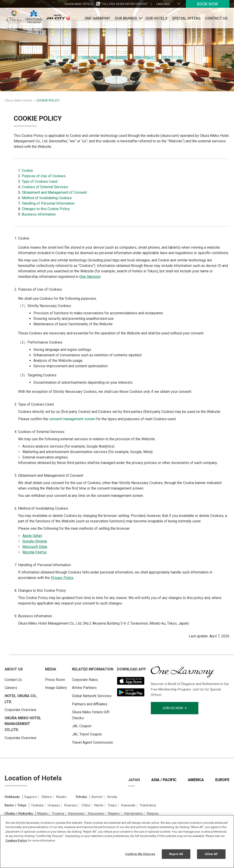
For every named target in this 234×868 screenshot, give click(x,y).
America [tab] (196, 780)
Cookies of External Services (45, 187)
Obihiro (47, 797)
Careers (11, 688)
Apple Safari (32, 536)
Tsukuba (37, 805)
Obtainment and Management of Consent (54, 192)
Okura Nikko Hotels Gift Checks (91, 715)
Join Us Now (175, 708)
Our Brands (126, 18)
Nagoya (153, 813)
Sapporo (31, 797)
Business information (39, 214)
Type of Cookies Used (40, 181)
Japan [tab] (134, 780)
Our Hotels (157, 18)
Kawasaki (128, 805)
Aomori (97, 797)
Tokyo (112, 805)
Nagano (114, 813)
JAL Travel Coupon (87, 734)
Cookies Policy (16, 841)
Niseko (61, 797)
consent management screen (72, 419)
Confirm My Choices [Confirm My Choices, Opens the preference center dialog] (140, 854)
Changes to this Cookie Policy (46, 209)
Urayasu (54, 805)
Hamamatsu (133, 813)
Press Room (55, 680)
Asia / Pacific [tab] (164, 780)
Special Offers (186, 18)
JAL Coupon (82, 726)
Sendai (112, 797)
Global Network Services (92, 696)
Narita (99, 805)
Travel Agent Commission (92, 742)
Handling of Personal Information (48, 203)
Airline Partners (84, 688)
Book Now (208, 4)
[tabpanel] (117, 814)
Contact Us (216, 18)
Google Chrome (35, 541)
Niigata (42, 813)
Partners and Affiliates (90, 704)
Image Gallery (56, 688)
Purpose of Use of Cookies (44, 176)
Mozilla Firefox (35, 552)
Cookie (27, 171)
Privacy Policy (62, 578)
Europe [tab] (222, 780)
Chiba (86, 805)
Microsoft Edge (35, 547)
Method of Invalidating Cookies (47, 198)
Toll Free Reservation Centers (124, 4)
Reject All (176, 854)
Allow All (211, 854)
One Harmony (97, 18)
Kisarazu (71, 805)
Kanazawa (76, 813)
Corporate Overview (20, 710)
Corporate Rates (85, 680)
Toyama (58, 813)
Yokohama (148, 805)
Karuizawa (96, 813)
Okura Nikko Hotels (79, 4)
